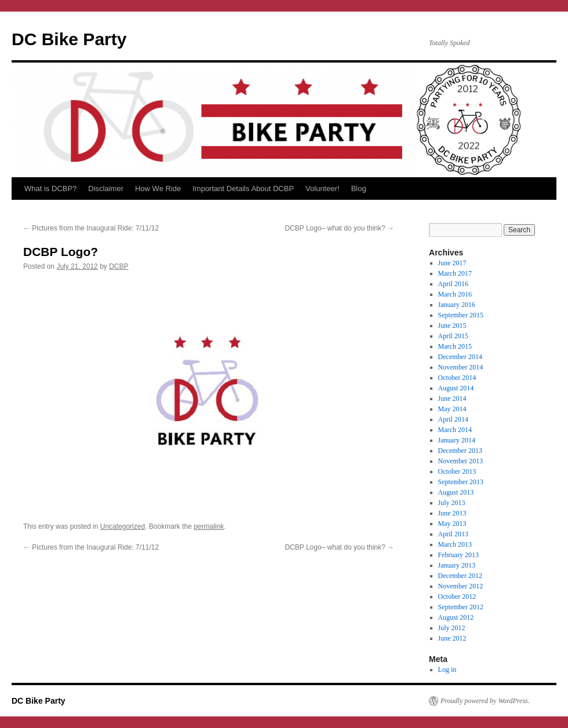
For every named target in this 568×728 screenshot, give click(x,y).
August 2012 (456, 617)
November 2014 (461, 367)
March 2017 (455, 273)
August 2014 (456, 388)
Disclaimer (106, 189)
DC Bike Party (69, 39)
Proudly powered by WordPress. (485, 701)
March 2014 (455, 430)
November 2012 (461, 586)
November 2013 (461, 461)
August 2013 (456, 492)
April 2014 (453, 419)
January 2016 (457, 305)
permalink (209, 526)
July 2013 (452, 503)
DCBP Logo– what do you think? (339, 228)
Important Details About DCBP (243, 189)
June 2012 (452, 638)
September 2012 (461, 607)
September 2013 (461, 482)
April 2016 (453, 284)
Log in (447, 670)
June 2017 (452, 263)
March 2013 (455, 544)
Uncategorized (123, 526)
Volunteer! (323, 189)
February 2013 (458, 555)
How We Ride (158, 189)
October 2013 (457, 471)
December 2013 (460, 451)
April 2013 (453, 534)
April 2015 (453, 336)
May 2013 (452, 524)
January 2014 (457, 440)
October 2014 (457, 378)
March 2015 (455, 346)
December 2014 (460, 357)
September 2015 (461, 315)
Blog (359, 189)
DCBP (119, 266)
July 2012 (452, 628)
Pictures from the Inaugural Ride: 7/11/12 (91, 228)
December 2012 (460, 576)
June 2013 (452, 513)
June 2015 (452, 325)
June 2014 (452, 398)
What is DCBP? (50, 189)
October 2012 (457, 597)
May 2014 (452, 409)
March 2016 (455, 294)
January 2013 (457, 565)
